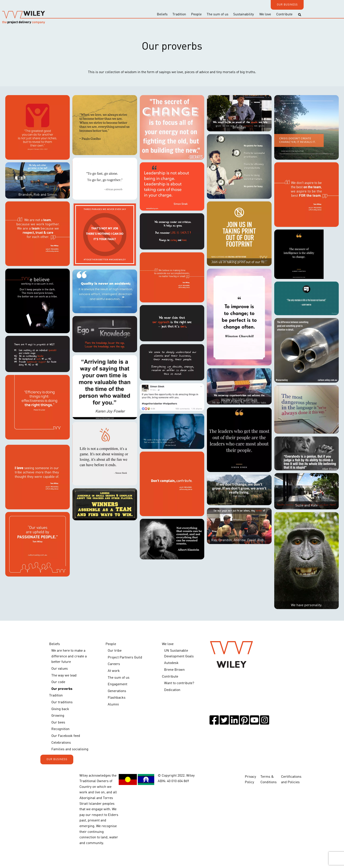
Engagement (117, 684)
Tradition (179, 14)
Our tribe (115, 651)
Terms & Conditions (269, 780)
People (196, 14)
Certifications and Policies (291, 780)
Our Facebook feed (66, 736)
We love (265, 14)
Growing (58, 716)
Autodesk (171, 663)
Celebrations (61, 743)
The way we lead (64, 676)
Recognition (60, 729)
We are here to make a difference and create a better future (69, 656)
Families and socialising (70, 749)
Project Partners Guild (125, 658)
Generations (117, 691)
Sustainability (244, 14)
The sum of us (218, 14)
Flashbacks (117, 698)
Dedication (172, 690)
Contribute (284, 14)
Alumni (113, 705)
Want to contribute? (179, 683)
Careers (114, 664)
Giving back (60, 709)
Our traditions (62, 702)
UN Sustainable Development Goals (179, 654)
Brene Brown (174, 670)
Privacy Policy (250, 780)
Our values (60, 669)
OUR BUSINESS (287, 5)
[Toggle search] (300, 15)
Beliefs (162, 14)
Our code (58, 682)
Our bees (58, 723)
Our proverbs (62, 689)
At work (114, 671)
